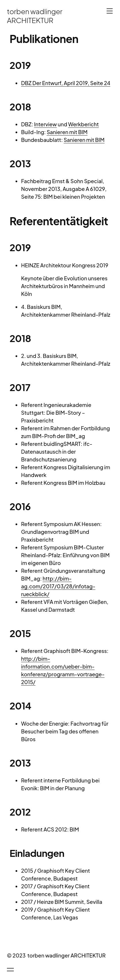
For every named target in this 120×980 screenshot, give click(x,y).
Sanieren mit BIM (67, 132)
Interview (45, 124)
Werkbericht (84, 124)
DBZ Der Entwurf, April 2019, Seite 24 (66, 83)
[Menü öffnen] (110, 11)
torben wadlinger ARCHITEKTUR (35, 16)
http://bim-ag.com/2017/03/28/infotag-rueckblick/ (58, 586)
